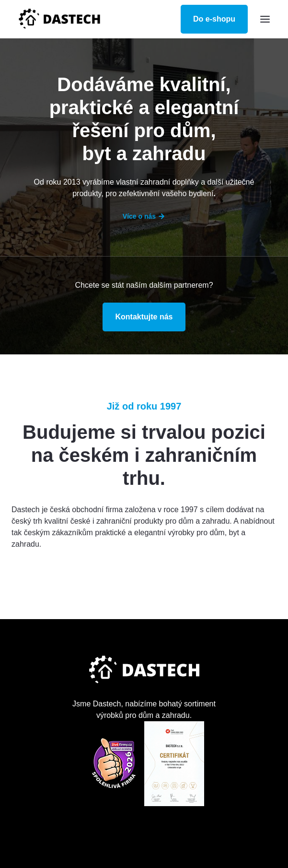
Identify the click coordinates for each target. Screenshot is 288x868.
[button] (265, 19)
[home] (59, 19)
